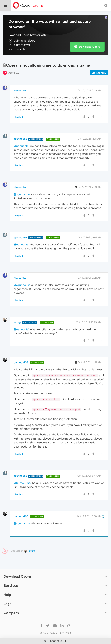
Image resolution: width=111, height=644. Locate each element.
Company (11, 604)
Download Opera (90, 38)
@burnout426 (23, 474)
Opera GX (13, 64)
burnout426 (21, 354)
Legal (8, 595)
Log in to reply (99, 64)
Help (7, 586)
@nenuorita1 (21, 137)
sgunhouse (20, 130)
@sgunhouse (22, 185)
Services (11, 577)
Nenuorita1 (20, 82)
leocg (17, 313)
